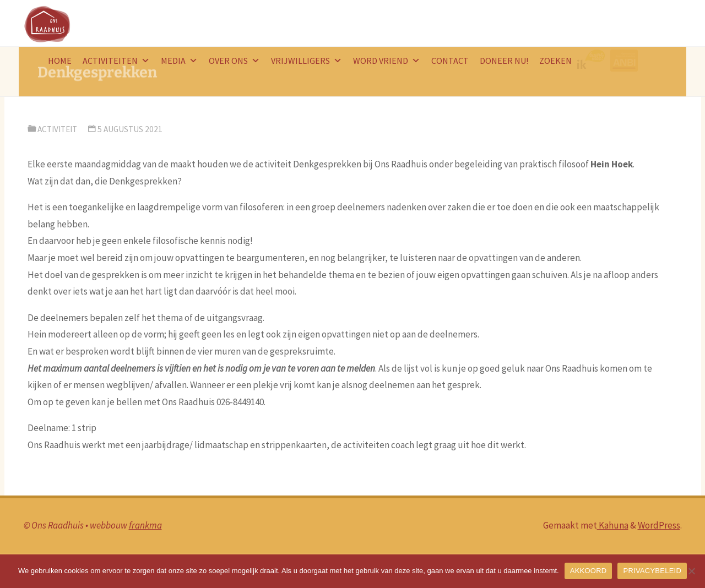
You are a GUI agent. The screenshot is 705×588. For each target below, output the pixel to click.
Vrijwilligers (307, 61)
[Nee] (691, 571)
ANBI (625, 61)
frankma (145, 525)
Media (179, 61)
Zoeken (555, 61)
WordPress (659, 525)
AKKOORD (589, 571)
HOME (60, 61)
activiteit (57, 129)
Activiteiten (116, 61)
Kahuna (613, 525)
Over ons (234, 61)
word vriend (387, 61)
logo (594, 61)
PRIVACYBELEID (652, 571)
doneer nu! (504, 61)
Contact (450, 61)
